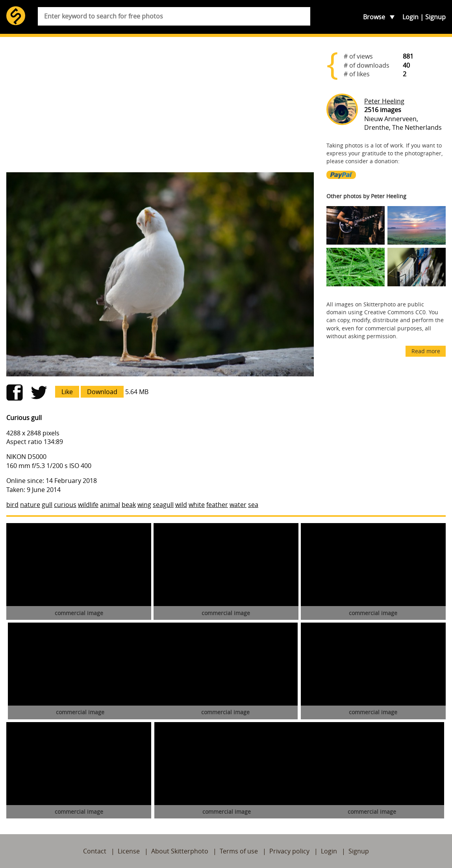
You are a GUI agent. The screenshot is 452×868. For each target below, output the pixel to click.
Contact (95, 851)
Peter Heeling (384, 101)
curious (65, 505)
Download (102, 392)
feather (217, 505)
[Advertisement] (160, 105)
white (197, 505)
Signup (435, 17)
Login (410, 17)
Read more (426, 351)
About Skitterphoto (180, 851)
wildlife (88, 505)
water (238, 505)
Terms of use (239, 851)
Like (67, 392)
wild (181, 505)
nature (30, 505)
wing (144, 505)
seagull (163, 505)
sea (253, 505)
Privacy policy (289, 851)
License (129, 851)
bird (12, 505)
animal (110, 505)
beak (129, 505)
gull (47, 505)
